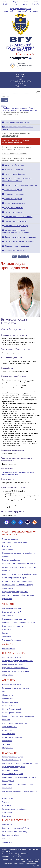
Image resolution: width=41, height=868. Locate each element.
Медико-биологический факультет (17, 122)
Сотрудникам (7, 812)
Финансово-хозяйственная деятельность (18, 581)
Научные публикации (9, 472)
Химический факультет (12, 199)
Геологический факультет (13, 165)
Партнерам (6, 816)
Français (35, 2)
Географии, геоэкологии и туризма (15, 688)
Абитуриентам (8, 798)
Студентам (6, 802)
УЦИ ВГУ (36, 866)
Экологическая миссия (11, 795)
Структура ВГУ (7, 615)
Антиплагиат (7, 842)
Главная (3, 106)
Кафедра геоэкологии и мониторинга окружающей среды (17, 135)
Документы (7, 546)
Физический (7, 730)
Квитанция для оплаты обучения (15, 809)
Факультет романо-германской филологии (20, 185)
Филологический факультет (14, 194)
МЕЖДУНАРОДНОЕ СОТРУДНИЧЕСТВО (20, 81)
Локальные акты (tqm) (11, 835)
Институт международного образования (19, 237)
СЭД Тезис (6, 839)
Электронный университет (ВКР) (14, 832)
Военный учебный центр (13, 250)
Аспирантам (7, 805)
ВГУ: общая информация (12, 608)
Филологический (9, 734)
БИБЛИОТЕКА (20, 83)
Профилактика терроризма (13, 774)
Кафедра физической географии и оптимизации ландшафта (16, 141)
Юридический (8, 748)
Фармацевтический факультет (15, 221)
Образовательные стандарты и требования (19, 553)
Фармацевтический (10, 727)
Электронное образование (13, 626)
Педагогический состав (11, 560)
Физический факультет (12, 190)
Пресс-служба (19, 864)
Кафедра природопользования (14, 154)
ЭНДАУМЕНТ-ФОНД (20, 86)
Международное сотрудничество (15, 592)
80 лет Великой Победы (11, 760)
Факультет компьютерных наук (15, 226)
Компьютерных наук (10, 702)
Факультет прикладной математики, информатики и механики (17, 180)
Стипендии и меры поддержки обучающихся (20, 574)
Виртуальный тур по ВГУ (11, 612)
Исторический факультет (13, 169)
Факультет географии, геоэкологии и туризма (20, 110)
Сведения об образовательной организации (20, 11)
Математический (9, 706)
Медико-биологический (11, 709)
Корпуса (5, 633)
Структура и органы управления (14, 542)
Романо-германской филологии (14, 723)
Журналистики (8, 695)
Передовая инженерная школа (14, 619)
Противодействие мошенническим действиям (20, 791)
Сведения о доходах (10, 770)
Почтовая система (9, 824)
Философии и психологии (12, 737)
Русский (6, 2)
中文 (16, 4)
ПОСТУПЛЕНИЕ (20, 74)
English (16, 2)
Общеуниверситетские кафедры (16, 246)
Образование (7, 549)
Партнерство (7, 629)
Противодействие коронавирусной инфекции (20, 763)
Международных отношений (13, 713)
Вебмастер (8, 864)
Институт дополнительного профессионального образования (16, 231)
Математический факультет (14, 174)
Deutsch (26, 2)
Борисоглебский (9, 649)
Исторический (8, 698)
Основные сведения (10, 539)
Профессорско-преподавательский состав (19, 108)
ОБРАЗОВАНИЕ (20, 76)
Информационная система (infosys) (16, 828)
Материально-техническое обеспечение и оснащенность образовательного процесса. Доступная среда (19, 567)
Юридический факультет (13, 208)
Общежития (7, 636)
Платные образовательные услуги (15, 578)
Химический (7, 741)
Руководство (7, 556)
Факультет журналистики (13, 212)
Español (6, 4)
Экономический (8, 744)
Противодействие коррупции (14, 767)
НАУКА (20, 79)
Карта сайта (35, 4)
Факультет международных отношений (18, 241)
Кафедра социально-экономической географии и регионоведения (17, 148)
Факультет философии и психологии (17, 217)
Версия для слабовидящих (20, 9)
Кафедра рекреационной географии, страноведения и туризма (17, 159)
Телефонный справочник (12, 640)
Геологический (8, 691)
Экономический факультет (14, 203)
